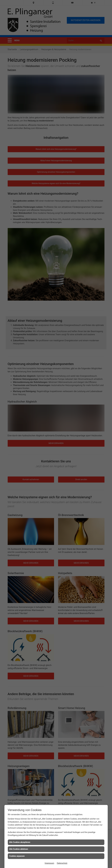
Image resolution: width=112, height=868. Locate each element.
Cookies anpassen (17, 856)
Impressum (49, 863)
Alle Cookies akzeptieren (20, 842)
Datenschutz (62, 863)
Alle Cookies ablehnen (19, 849)
